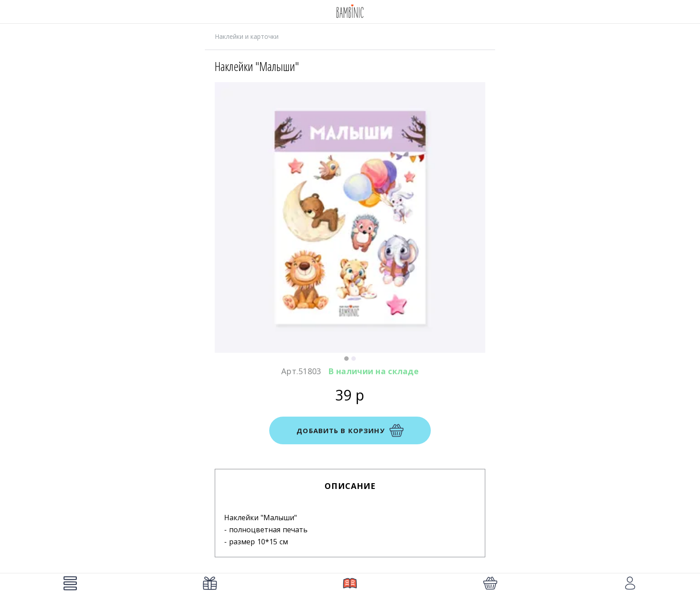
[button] (346, 359)
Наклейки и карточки (247, 36)
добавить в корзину (350, 430)
